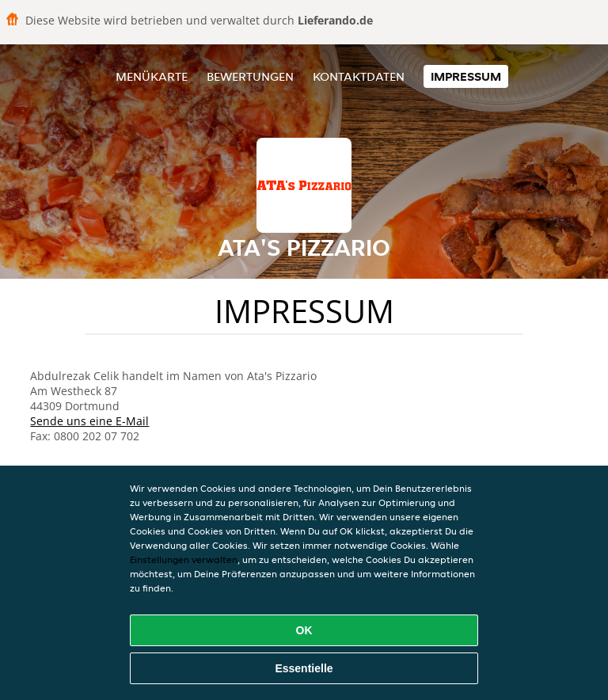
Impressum (466, 76)
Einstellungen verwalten (184, 559)
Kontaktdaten (359, 76)
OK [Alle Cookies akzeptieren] (304, 630)
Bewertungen (250, 76)
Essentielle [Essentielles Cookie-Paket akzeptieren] (304, 668)
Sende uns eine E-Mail (89, 421)
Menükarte (152, 76)
